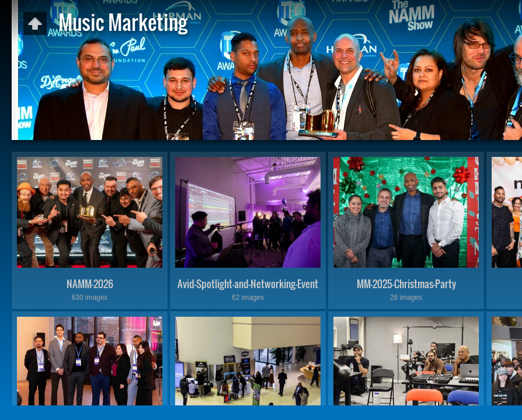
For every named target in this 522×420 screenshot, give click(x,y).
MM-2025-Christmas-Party (406, 284)
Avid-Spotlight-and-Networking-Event (248, 284)
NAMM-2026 (90, 284)
